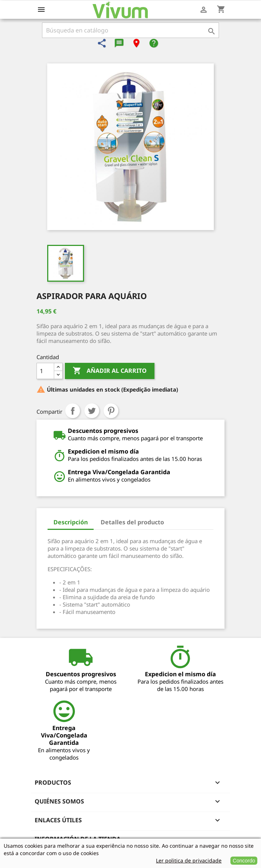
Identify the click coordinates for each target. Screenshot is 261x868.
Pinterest (111, 411)
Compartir (73, 411)
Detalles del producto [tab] (132, 522)
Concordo (244, 861)
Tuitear (92, 411)
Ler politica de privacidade (189, 860)
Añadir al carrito (110, 371)
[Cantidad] (45, 371)
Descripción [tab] (71, 522)
